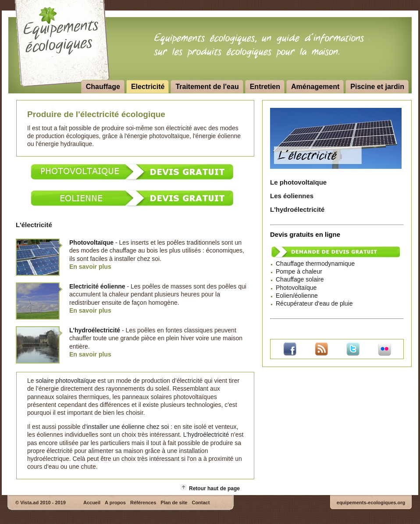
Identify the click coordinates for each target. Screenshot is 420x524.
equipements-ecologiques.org (371, 503)
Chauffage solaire (300, 279)
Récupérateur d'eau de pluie (314, 303)
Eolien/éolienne (297, 296)
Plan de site (174, 503)
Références (143, 503)
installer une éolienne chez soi (128, 427)
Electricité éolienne (97, 286)
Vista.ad (29, 503)
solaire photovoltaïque (66, 381)
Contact (201, 503)
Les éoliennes (292, 196)
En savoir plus (90, 267)
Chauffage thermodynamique (315, 264)
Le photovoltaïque (298, 182)
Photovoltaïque (296, 288)
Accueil (92, 503)
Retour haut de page (214, 488)
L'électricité (34, 225)
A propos (115, 503)
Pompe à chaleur (299, 271)
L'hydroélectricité (297, 209)
